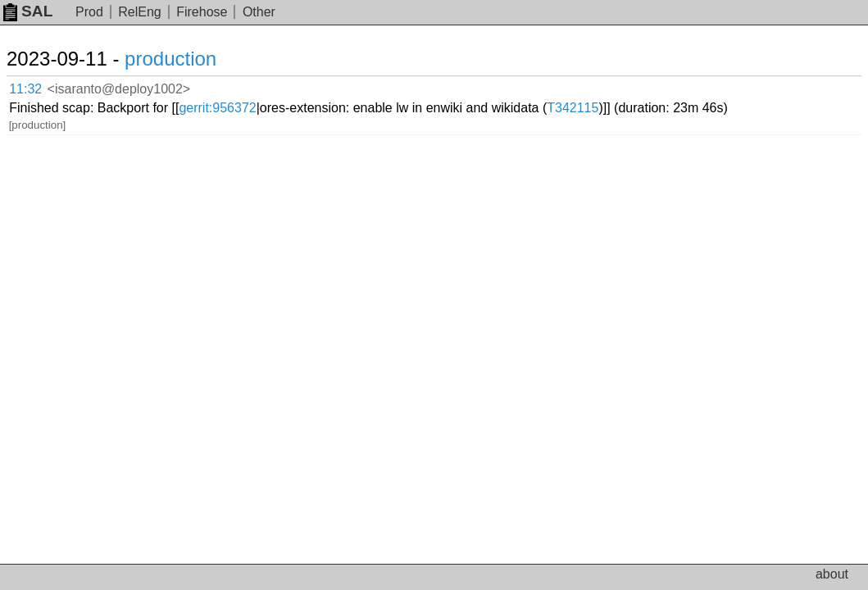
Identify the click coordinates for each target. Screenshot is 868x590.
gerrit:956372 (395, 86)
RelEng (139, 12)
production (190, 59)
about (832, 574)
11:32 (42, 86)
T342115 (217, 99)
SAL (28, 11)
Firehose (202, 12)
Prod (89, 12)
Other (259, 12)
